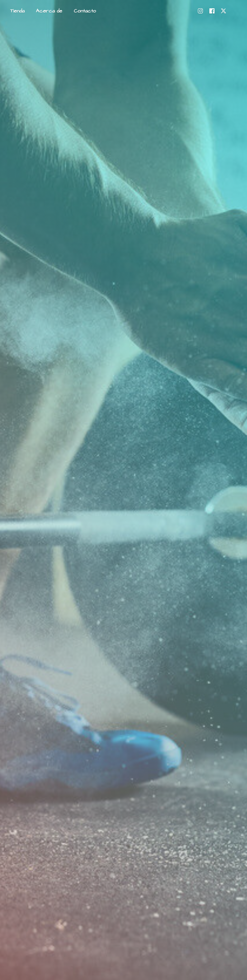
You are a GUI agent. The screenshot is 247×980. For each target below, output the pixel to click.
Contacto (85, 11)
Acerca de (49, 11)
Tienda (17, 11)
